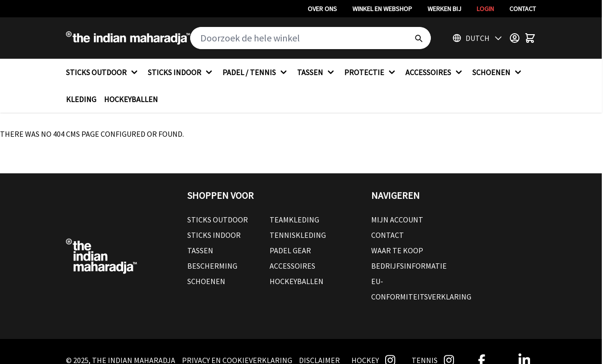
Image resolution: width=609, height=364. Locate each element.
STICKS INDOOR (181, 72)
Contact (523, 9)
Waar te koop (397, 250)
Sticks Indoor (214, 235)
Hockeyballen (297, 281)
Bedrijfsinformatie (409, 266)
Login (485, 9)
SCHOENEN (498, 72)
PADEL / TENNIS (256, 72)
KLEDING (81, 99)
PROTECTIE (371, 72)
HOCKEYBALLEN (131, 99)
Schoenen (206, 281)
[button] (270, 195)
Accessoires (292, 266)
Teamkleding (294, 220)
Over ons (322, 9)
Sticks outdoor (218, 220)
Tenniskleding (298, 235)
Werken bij (444, 9)
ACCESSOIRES (435, 72)
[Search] (418, 38)
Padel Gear (290, 250)
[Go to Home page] (128, 38)
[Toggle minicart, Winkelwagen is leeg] (530, 38)
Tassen (200, 250)
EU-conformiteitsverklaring (421, 289)
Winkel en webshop (382, 9)
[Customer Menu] (515, 38)
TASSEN (317, 72)
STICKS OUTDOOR (103, 72)
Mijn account (397, 220)
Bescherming (212, 266)
